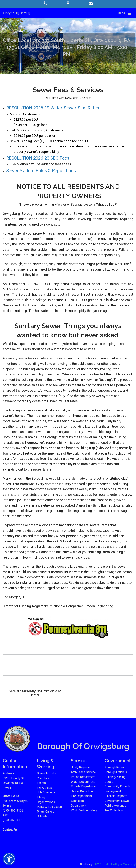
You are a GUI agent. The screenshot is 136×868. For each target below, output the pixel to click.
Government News (117, 801)
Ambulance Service (83, 772)
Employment (113, 791)
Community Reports (118, 786)
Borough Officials (116, 772)
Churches (43, 778)
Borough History (47, 773)
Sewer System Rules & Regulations (41, 171)
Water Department (83, 782)
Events (41, 783)
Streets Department (84, 786)
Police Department (83, 777)
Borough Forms (115, 767)
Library (41, 797)
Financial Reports (116, 796)
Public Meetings (115, 806)
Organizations (46, 802)
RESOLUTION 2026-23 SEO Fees (38, 158)
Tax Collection (114, 810)
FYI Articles (44, 788)
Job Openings (46, 792)
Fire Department (81, 796)
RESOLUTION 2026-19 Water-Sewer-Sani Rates (53, 108)
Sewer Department (83, 791)
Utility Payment (81, 767)
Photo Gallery (46, 812)
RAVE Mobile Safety (84, 810)
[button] (45, 3)
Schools (42, 816)
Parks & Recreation (49, 807)
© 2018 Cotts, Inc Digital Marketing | (115, 864)
